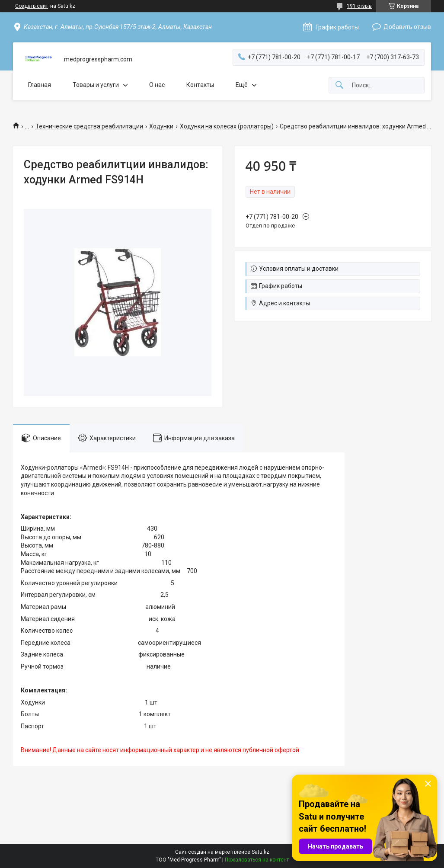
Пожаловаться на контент (257, 860)
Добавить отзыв (407, 27)
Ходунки (161, 126)
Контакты (200, 85)
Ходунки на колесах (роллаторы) (227, 126)
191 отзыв (359, 6)
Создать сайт (32, 6)
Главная (40, 85)
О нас (157, 85)
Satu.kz (260, 852)
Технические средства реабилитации (89, 126)
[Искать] (339, 85)
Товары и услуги (96, 85)
